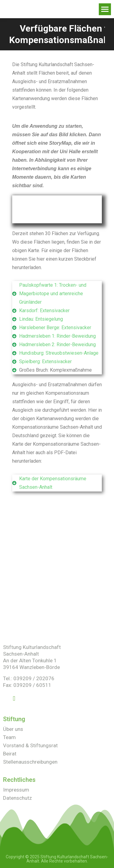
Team (9, 737)
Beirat (10, 754)
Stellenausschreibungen (30, 762)
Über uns (13, 729)
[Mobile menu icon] (105, 9)
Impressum (16, 790)
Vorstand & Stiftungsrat (30, 745)
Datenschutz (17, 798)
